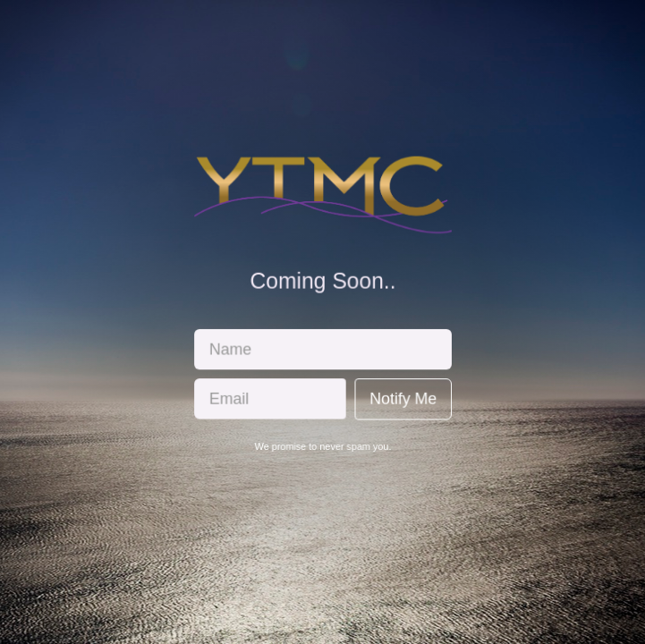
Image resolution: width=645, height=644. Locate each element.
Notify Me (402, 398)
